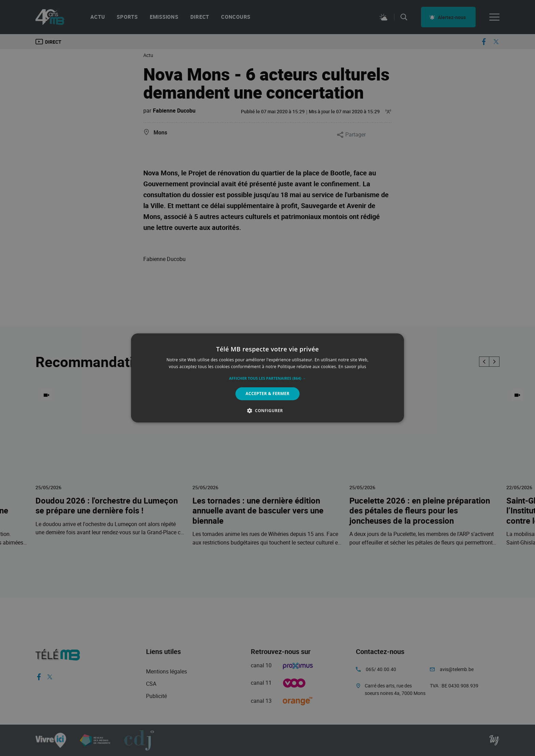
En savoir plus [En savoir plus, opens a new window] (352, 367)
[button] (267, 378)
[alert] (267, 378)
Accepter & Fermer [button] (268, 394)
